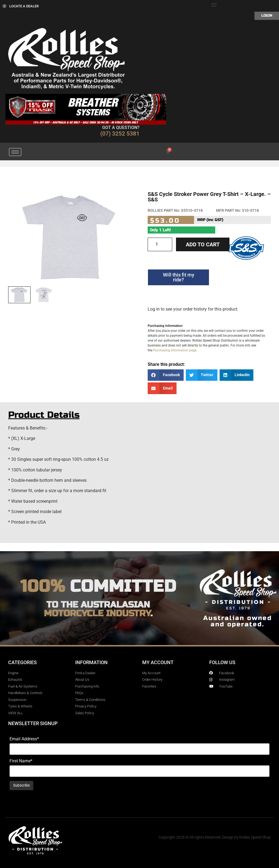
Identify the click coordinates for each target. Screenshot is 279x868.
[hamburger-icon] (15, 152)
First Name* (21, 761)
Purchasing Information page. (175, 350)
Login (267, 16)
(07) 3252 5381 (120, 134)
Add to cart (203, 244)
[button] (214, 4)
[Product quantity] (160, 244)
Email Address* (24, 739)
